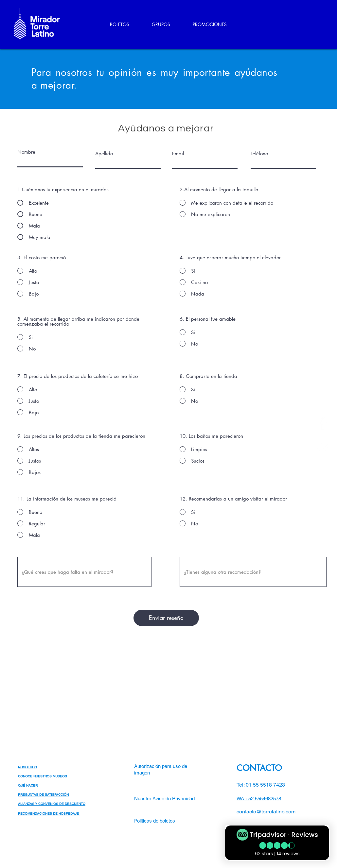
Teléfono (259, 153)
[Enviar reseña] (166, 618)
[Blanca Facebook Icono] (323, 424)
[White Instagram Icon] (318, 820)
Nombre (26, 152)
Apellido (104, 153)
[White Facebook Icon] (307, 820)
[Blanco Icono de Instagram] (323, 445)
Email (178, 153)
